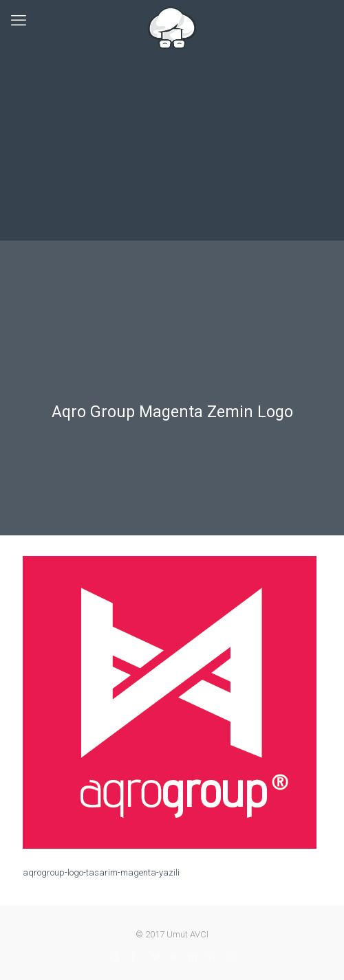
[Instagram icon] (230, 957)
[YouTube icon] (174, 957)
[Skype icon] (115, 957)
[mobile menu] (19, 21)
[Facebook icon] (133, 957)
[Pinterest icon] (212, 957)
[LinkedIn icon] (193, 957)
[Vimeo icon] (156, 957)
